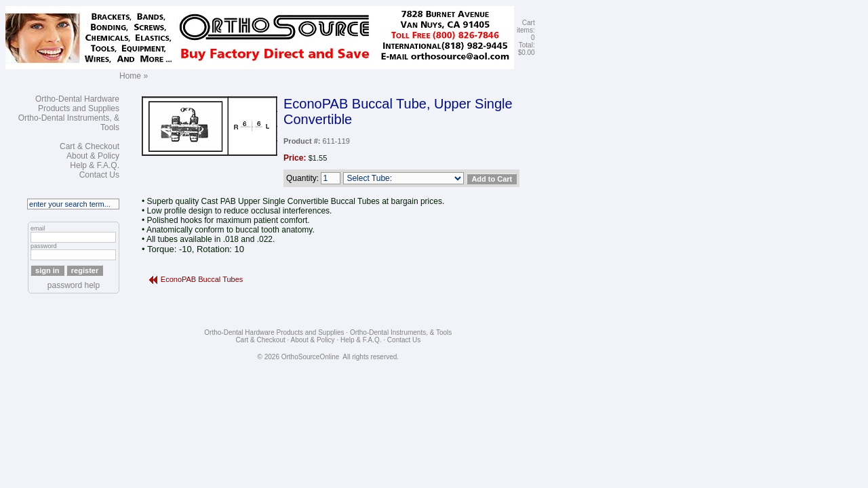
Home (130, 76)
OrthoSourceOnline (311, 357)
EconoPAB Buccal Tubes (202, 279)
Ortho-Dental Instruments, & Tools (401, 332)
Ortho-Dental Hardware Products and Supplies (77, 104)
